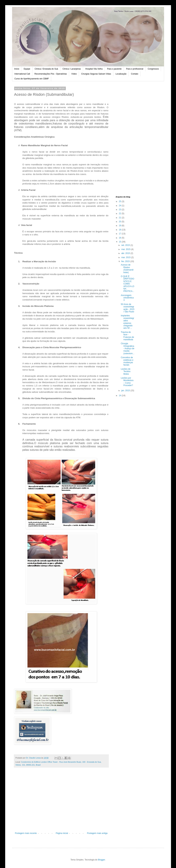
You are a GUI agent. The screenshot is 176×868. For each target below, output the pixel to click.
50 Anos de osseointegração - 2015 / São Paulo (127, 308)
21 (120, 218)
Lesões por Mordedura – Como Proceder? (127, 382)
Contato (135, 74)
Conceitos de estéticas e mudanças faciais (127, 361)
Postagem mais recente (26, 833)
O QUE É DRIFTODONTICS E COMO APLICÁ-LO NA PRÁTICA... (127, 284)
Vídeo (74, 74)
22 (120, 214)
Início (17, 69)
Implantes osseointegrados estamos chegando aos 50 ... (127, 322)
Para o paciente (114, 69)
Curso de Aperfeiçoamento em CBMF (32, 79)
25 (120, 201)
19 (120, 226)
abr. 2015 (126, 253)
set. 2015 (126, 245)
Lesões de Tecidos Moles (126, 371)
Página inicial (62, 833)
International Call (22, 74)
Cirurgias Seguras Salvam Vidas (96, 74)
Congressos (153, 69)
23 (120, 210)
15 (120, 242)
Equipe (27, 69)
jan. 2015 (126, 391)
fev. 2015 (126, 261)
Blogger (101, 860)
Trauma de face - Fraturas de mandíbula (127, 336)
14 (120, 396)
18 (120, 230)
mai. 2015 (126, 249)
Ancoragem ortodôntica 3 (127, 298)
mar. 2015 (126, 257)
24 (120, 206)
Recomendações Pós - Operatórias (51, 74)
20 (120, 222)
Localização (121, 74)
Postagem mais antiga (97, 833)
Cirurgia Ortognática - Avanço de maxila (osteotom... (127, 349)
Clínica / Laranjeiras (72, 69)
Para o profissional (135, 69)
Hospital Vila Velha (94, 69)
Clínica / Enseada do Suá (46, 69)
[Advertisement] (61, 804)
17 (120, 234)
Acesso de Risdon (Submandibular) (127, 269)
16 (120, 238)
